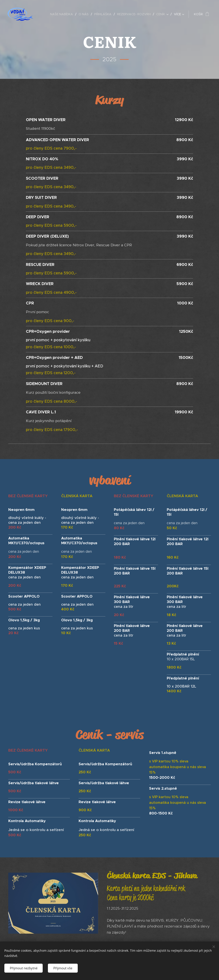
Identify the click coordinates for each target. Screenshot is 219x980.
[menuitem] (63, 14)
